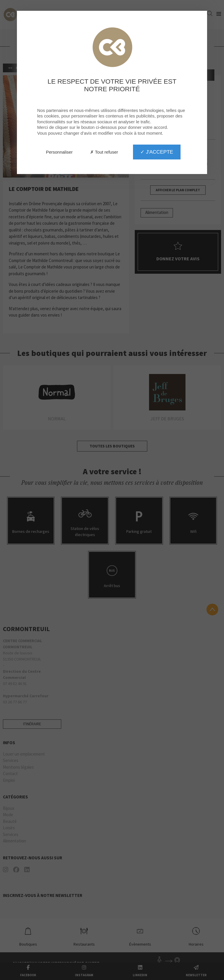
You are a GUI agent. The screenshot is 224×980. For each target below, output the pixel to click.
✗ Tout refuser (104, 152)
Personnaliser (59, 152)
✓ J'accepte (157, 152)
